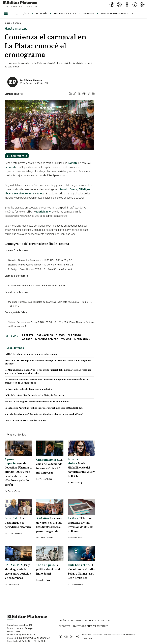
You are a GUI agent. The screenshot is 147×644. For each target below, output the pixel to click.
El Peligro (84, 189)
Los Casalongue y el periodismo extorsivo (18, 523)
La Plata (73, 163)
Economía (77, 621)
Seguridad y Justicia (98, 621)
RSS (85, 639)
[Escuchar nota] (17, 156)
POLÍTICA (26, 14)
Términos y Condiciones (92, 635)
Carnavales (45, 335)
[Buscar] (17, 14)
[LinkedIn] (79, 94)
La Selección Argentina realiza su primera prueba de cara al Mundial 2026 (44, 408)
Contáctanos (130, 635)
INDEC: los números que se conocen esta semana (31, 354)
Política (64, 621)
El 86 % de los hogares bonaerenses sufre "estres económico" (37, 402)
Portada (17, 23)
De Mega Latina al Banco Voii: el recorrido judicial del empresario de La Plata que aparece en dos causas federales (48, 372)
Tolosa (40, 194)
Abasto (9, 194)
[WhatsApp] (89, 94)
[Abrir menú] (6, 14)
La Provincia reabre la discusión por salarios (28, 389)
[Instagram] (127, 5)
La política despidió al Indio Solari (48, 569)
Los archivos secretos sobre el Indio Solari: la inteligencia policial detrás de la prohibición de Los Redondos (46, 381)
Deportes (65, 626)
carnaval (10, 167)
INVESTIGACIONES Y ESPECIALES (118, 14)
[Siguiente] (132, 14)
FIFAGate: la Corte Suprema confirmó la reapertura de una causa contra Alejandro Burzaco (48, 362)
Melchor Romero (24, 194)
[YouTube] (142, 5)
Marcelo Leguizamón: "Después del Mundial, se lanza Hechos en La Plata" (44, 414)
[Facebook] (112, 5)
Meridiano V (44, 212)
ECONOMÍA (43, 14)
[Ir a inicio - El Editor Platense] (20, 5)
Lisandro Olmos (68, 189)
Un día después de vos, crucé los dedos (25, 420)
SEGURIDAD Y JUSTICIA (67, 14)
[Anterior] (23, 14)
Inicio (7, 23)
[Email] (93, 94)
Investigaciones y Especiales (91, 626)
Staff (91, 639)
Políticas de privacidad (113, 635)
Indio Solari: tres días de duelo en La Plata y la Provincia (34, 395)
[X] (119, 5)
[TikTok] (135, 5)
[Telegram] (84, 94)
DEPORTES (90, 14)
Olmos (60, 335)
